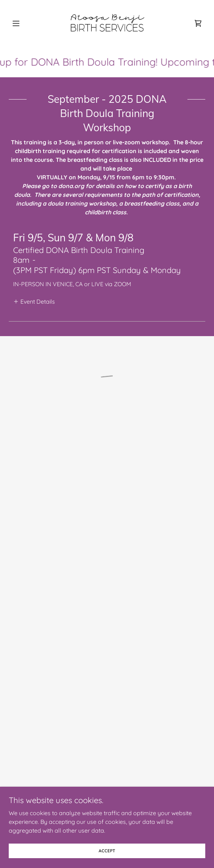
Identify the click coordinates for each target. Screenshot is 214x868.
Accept (107, 851)
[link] (107, 23)
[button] (23, 23)
